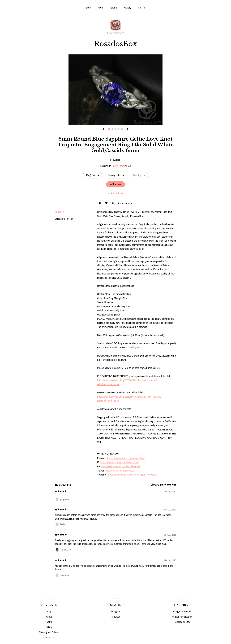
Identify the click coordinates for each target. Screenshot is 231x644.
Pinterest (116, 617)
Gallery (128, 8)
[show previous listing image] (103, 129)
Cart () (142, 8)
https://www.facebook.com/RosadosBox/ (120, 466)
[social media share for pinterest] (113, 203)
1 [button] (109, 129)
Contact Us (49, 637)
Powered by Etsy (182, 622)
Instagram (116, 611)
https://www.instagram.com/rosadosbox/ (120, 462)
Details (59, 212)
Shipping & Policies (64, 219)
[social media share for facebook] (100, 203)
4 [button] (119, 129)
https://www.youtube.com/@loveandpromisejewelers (132, 475)
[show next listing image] (128, 129)
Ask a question (125, 203)
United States (119, 166)
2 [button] (112, 129)
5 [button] (122, 129)
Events (114, 8)
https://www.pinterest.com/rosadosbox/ (126, 458)
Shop (88, 8)
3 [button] (116, 129)
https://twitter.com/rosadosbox (120, 471)
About (101, 8)
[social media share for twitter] (107, 203)
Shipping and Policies (49, 632)
